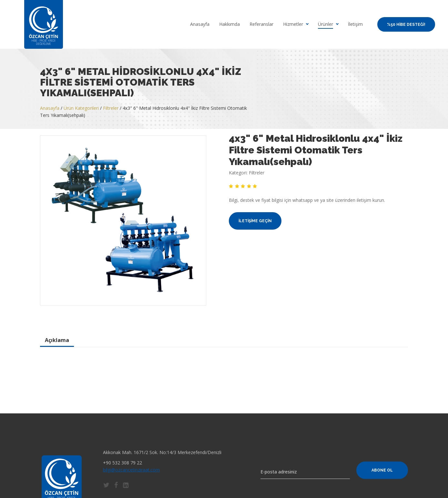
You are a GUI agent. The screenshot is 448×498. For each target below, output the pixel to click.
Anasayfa (200, 24)
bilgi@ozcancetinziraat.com (131, 470)
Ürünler (326, 24)
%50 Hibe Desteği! (406, 25)
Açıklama (57, 340)
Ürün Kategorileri (81, 108)
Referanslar (261, 24)
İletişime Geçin (255, 221)
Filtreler (111, 108)
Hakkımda (229, 24)
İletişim (355, 24)
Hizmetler (293, 24)
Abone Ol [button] (382, 470)
